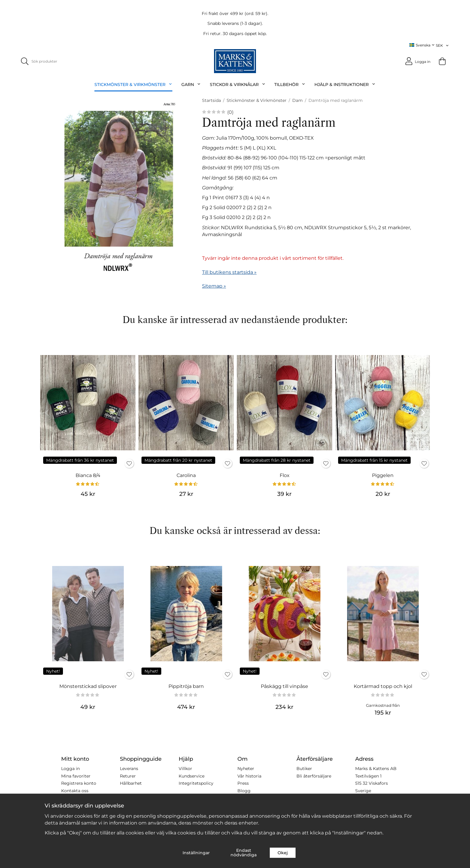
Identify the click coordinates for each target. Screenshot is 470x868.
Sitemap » (214, 286)
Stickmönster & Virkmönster (133, 84)
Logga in (70, 769)
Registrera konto (79, 783)
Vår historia (249, 776)
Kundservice (192, 776)
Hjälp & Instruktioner (345, 84)
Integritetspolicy (196, 783)
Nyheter (246, 769)
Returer (128, 776)
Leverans (129, 769)
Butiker (304, 769)
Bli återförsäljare (314, 776)
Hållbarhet (131, 783)
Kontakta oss (75, 790)
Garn (191, 84)
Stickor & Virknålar (238, 84)
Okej (283, 853)
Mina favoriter (76, 776)
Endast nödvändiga (244, 852)
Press (243, 783)
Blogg (244, 790)
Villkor (185, 769)
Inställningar (196, 853)
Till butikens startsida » (229, 272)
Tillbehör (290, 84)
